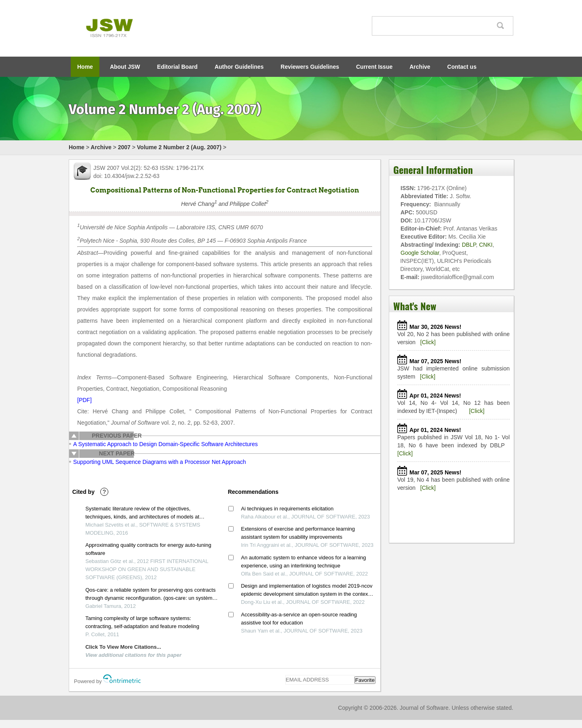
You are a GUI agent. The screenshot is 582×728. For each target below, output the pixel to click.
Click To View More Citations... (123, 647)
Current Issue (374, 67)
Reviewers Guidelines (310, 67)
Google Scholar (420, 253)
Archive (420, 67)
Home (85, 67)
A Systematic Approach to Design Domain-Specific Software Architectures (166, 444)
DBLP (469, 245)
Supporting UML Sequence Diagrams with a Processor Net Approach (159, 462)
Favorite (365, 680)
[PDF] (84, 400)
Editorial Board (177, 67)
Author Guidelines (239, 67)
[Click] (428, 342)
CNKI (486, 245)
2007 (124, 147)
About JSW (125, 67)
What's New (415, 306)
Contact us (462, 67)
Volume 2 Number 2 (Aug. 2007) (179, 147)
